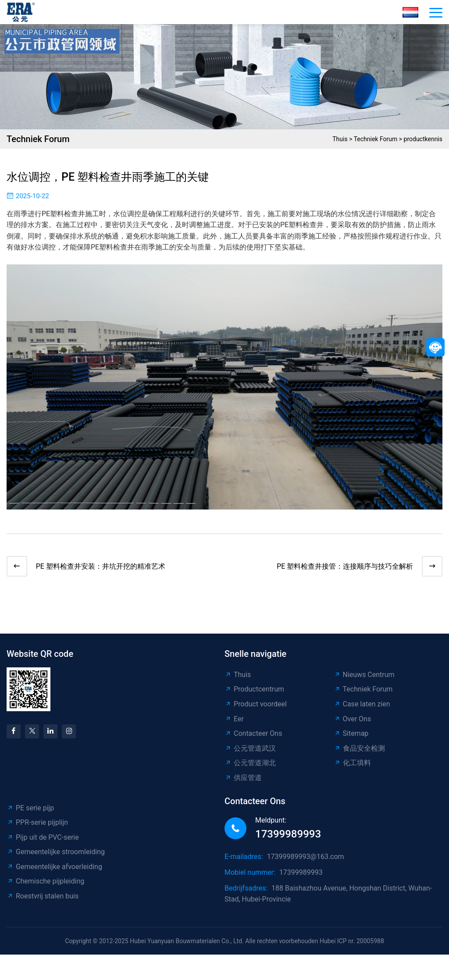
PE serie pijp (30, 809)
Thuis (340, 139)
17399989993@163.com (306, 858)
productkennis (423, 139)
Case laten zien (362, 705)
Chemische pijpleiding (45, 883)
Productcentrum (254, 691)
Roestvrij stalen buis (43, 897)
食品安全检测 (359, 750)
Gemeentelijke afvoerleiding (54, 868)
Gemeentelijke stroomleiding (56, 853)
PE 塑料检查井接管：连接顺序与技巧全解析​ (344, 567)
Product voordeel (256, 705)
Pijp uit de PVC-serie (43, 839)
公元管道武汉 (250, 750)
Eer (234, 720)
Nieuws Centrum (364, 676)
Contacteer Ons (253, 735)
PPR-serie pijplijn (37, 824)
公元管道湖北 (250, 764)
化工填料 (352, 764)
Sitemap (351, 735)
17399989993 (288, 835)
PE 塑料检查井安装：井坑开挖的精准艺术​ (102, 567)
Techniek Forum (376, 139)
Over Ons (353, 720)
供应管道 (243, 779)
